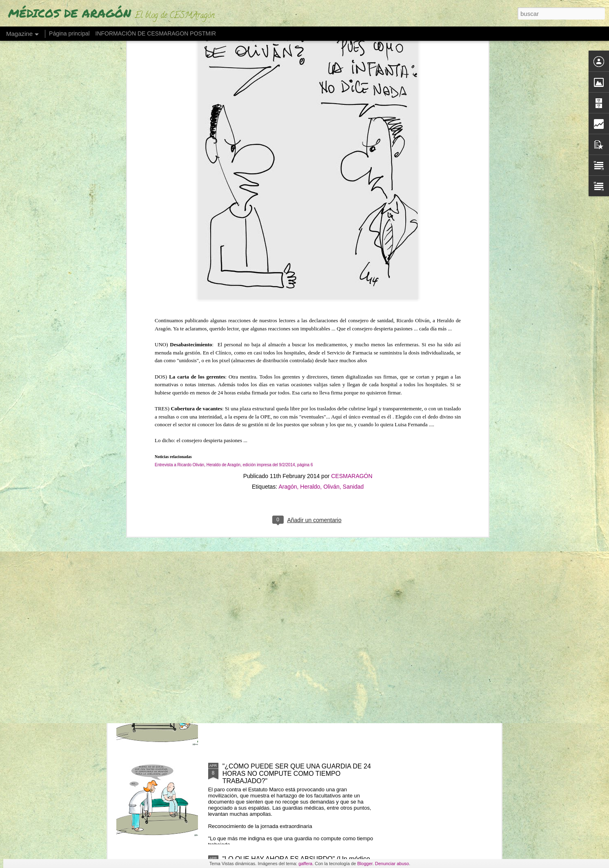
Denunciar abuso (392, 864)
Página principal (69, 33)
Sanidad (353, 301)
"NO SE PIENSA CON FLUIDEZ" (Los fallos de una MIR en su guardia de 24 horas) (297, 677)
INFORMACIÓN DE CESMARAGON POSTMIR (156, 33)
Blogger (365, 864)
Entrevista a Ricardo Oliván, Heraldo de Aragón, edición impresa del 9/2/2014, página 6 (234, 280)
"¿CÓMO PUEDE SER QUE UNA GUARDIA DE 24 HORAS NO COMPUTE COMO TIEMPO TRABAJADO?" (297, 774)
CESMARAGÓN (352, 290)
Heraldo (310, 301)
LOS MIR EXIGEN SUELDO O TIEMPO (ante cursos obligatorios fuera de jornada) (299, 585)
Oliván (331, 301)
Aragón (288, 301)
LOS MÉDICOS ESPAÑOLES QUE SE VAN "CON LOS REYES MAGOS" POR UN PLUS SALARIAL (296, 492)
